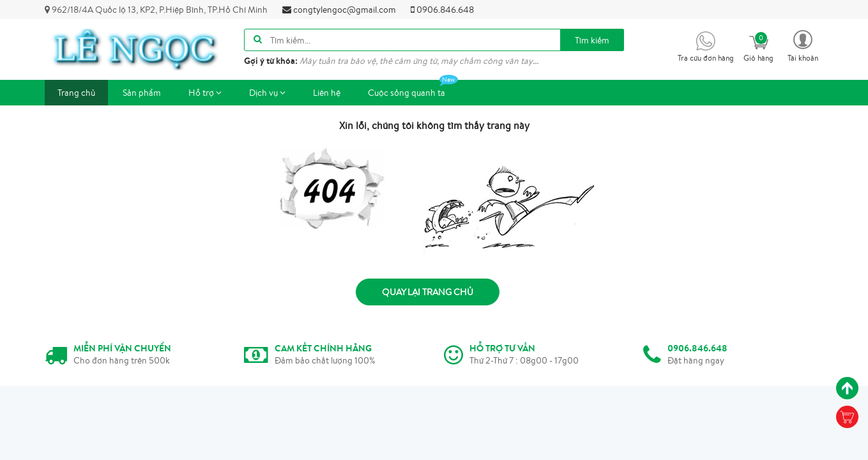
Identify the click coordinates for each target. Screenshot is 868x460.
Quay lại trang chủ (428, 292)
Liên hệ (327, 93)
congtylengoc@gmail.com (339, 10)
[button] (803, 45)
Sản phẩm (142, 93)
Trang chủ (76, 93)
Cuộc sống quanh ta (413, 89)
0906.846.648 (442, 10)
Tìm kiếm (592, 40)
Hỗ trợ (205, 93)
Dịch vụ (267, 93)
